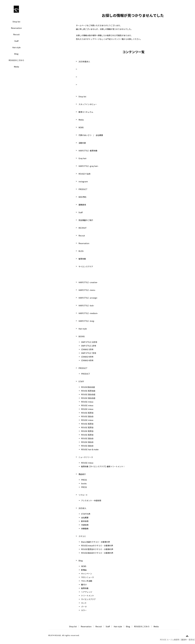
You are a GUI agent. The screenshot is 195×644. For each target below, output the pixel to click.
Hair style (16, 47)
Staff (16, 41)
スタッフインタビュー (88, 104)
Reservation (16, 28)
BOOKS (82, 336)
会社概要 (85, 518)
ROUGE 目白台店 (88, 394)
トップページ (94, 39)
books (84, 483)
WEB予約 (82, 197)
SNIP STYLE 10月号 (89, 342)
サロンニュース (87, 577)
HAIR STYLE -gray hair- (89, 166)
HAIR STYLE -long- (87, 321)
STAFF (81, 381)
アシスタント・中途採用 (91, 500)
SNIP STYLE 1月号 (89, 346)
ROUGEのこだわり (16, 60)
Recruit (16, 34)
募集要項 (82, 205)
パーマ (84, 607)
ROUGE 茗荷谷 (87, 413)
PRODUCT (83, 189)
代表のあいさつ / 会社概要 (91, 135)
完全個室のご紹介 (86, 220)
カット (84, 603)
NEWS (81, 127)
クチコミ (82, 536)
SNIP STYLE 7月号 (89, 353)
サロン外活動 (87, 581)
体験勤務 (85, 529)
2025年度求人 (84, 62)
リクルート (83, 495)
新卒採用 (85, 521)
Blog (16, 54)
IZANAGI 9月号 (87, 357)
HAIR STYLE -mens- (87, 290)
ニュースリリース (86, 457)
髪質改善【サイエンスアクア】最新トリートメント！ (103, 466)
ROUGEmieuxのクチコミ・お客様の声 (97, 546)
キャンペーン (87, 574)
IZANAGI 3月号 (87, 349)
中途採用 (85, 525)
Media (16, 67)
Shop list (16, 22)
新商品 (84, 570)
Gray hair (83, 158)
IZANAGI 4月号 (87, 360)
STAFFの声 (86, 514)
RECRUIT (83, 228)
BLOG (81, 251)
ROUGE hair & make (90, 449)
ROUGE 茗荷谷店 (88, 391)
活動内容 (82, 143)
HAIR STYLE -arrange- (88, 298)
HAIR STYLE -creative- (88, 282)
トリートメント (88, 596)
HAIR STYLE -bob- (86, 306)
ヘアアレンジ (87, 592)
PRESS (84, 480)
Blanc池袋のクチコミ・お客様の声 (96, 542)
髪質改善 (82, 259)
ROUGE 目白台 (87, 416)
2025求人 (82, 508)
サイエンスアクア (86, 266)
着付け (84, 585)
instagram (83, 181)
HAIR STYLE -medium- (88, 313)
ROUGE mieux (87, 402)
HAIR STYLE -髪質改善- (88, 151)
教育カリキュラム (86, 112)
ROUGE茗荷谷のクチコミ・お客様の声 (97, 549)
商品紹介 (82, 474)
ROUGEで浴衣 (84, 174)
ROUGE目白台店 (88, 387)
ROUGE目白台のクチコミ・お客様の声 (97, 553)
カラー (84, 610)
